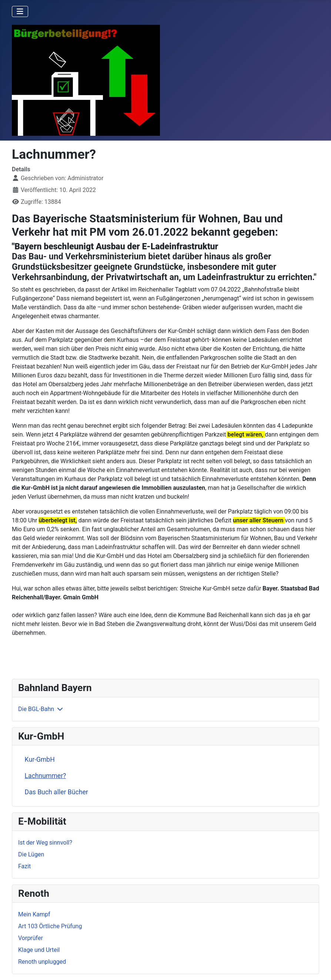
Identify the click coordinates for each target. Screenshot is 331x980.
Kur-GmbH (40, 760)
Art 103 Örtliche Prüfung (50, 926)
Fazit (24, 866)
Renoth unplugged (42, 962)
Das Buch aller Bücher (56, 792)
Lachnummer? (46, 776)
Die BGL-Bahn (36, 709)
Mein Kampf (34, 914)
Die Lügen (31, 854)
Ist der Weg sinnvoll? (45, 843)
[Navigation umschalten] (20, 11)
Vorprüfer (31, 938)
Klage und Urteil (39, 950)
